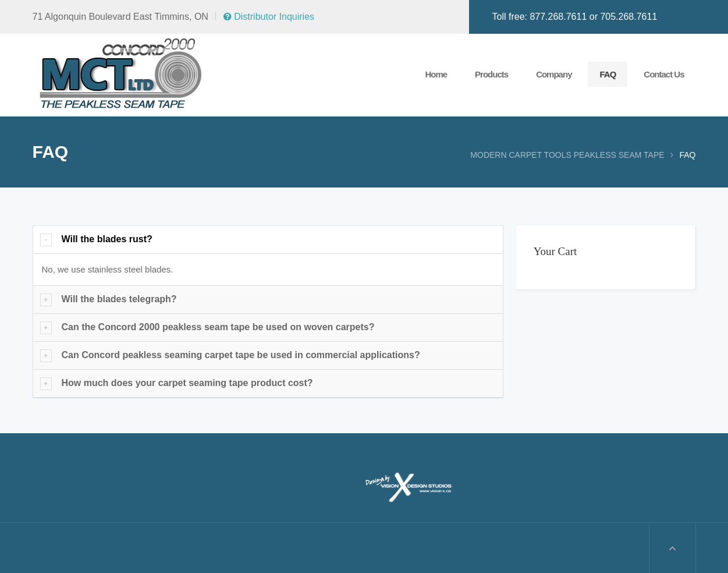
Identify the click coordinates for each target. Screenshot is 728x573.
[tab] (268, 240)
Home (436, 74)
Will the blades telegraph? (119, 299)
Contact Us (664, 74)
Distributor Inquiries (269, 17)
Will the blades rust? (107, 239)
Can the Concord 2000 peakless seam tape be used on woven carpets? (218, 327)
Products (491, 74)
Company (554, 74)
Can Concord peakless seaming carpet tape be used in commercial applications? (241, 355)
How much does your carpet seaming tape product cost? (187, 383)
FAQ (608, 74)
